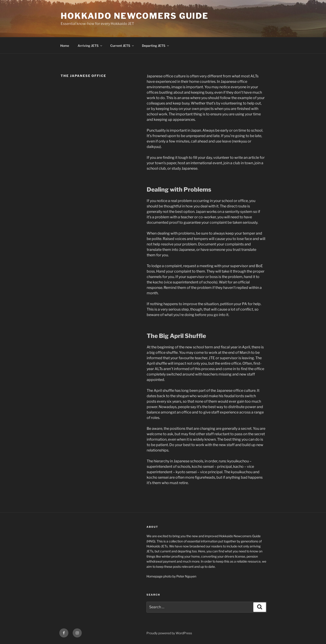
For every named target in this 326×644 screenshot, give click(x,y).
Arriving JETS (90, 46)
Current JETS (122, 46)
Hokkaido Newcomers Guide (135, 16)
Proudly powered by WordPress (169, 633)
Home (65, 46)
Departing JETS (156, 46)
